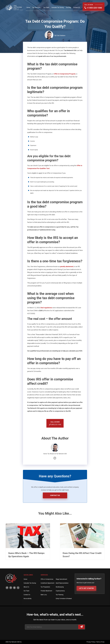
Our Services (36, 7)
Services (44, 581)
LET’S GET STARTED (86, 595)
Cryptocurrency (60, 597)
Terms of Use (100, 642)
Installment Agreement (47, 589)
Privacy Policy (91, 642)
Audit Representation (62, 589)
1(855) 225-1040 (55, 425)
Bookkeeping (60, 593)
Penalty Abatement (46, 597)
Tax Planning (60, 601)
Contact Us (77, 7)
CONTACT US (55, 495)
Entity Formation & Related (64, 605)
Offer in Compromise (47, 585)
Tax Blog (68, 7)
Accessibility (28, 605)
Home (28, 7)
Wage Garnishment (61, 585)
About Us (26, 593)
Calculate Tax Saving (58, 7)
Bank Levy (44, 601)
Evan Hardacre (61, 36)
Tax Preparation (45, 593)
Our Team (46, 7)
